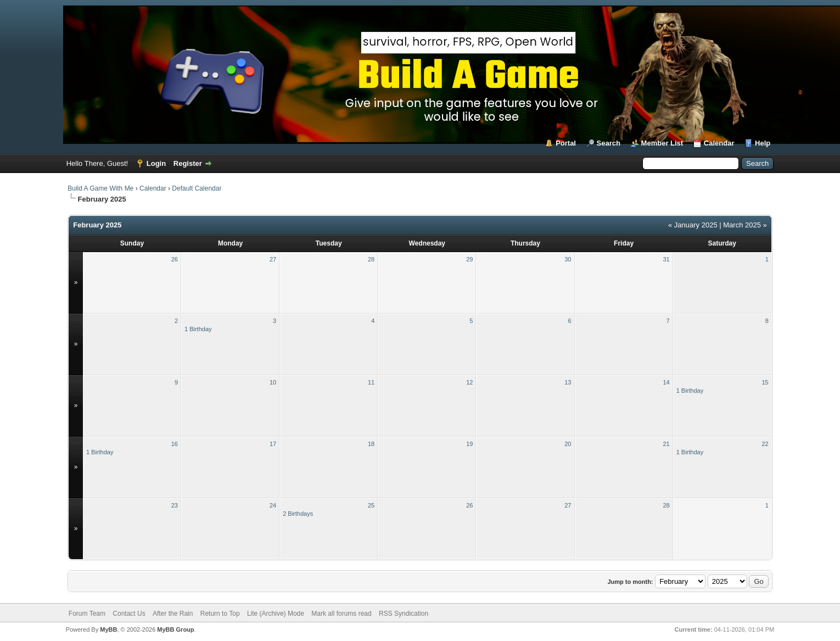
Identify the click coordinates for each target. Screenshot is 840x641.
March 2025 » (745, 225)
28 (371, 259)
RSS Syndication (404, 614)
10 (273, 382)
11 (371, 382)
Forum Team (87, 614)
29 (469, 259)
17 (273, 444)
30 (568, 259)
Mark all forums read (341, 614)
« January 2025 (693, 225)
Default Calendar (197, 188)
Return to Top (220, 614)
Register (188, 163)
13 (568, 382)
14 (666, 382)
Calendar (719, 143)
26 (175, 259)
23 (175, 505)
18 (371, 444)
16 (175, 444)
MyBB (108, 629)
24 (273, 505)
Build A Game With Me (100, 188)
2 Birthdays (298, 514)
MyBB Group (175, 629)
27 (273, 259)
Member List (662, 143)
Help (763, 143)
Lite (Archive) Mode (276, 614)
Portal (566, 143)
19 (469, 444)
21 (666, 444)
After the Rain (173, 614)
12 (469, 382)
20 (568, 444)
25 (371, 505)
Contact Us (129, 614)
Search (609, 143)
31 (666, 259)
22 (765, 444)
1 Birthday (198, 329)
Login (156, 163)
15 (765, 382)
